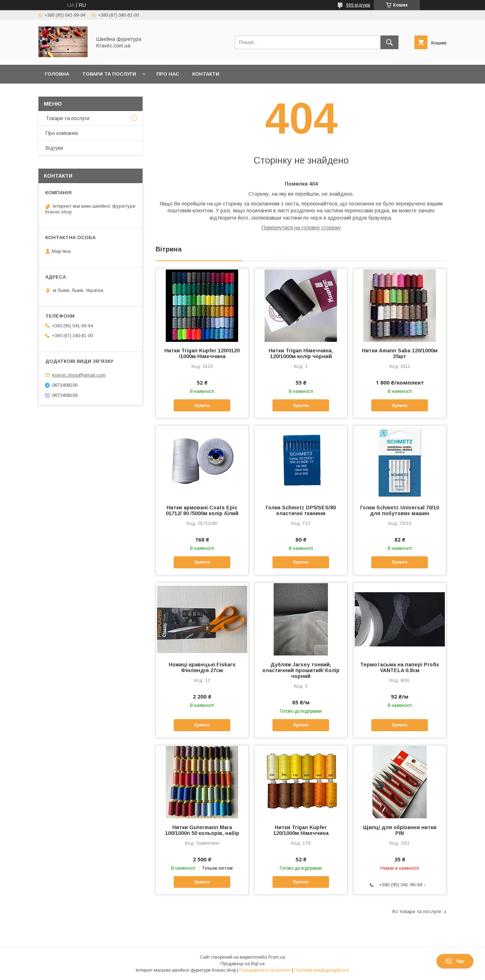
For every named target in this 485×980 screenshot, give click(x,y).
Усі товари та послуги (416, 911)
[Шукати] (389, 42)
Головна (57, 74)
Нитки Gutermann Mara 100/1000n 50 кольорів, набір (202, 830)
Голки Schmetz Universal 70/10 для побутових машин (400, 510)
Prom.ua (277, 957)
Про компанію (62, 133)
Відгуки (54, 148)
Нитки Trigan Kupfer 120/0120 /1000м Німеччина (202, 353)
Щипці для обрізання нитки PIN (400, 830)
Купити (202, 406)
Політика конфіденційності (322, 970)
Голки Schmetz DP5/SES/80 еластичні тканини (301, 510)
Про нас (168, 74)
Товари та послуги (109, 74)
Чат (455, 961)
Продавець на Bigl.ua (242, 964)
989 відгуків (358, 5)
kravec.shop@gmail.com (79, 375)
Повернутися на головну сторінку (301, 228)
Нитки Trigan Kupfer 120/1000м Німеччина (301, 830)
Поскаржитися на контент (265, 970)
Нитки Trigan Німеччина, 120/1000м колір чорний (301, 353)
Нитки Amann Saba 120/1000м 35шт (400, 353)
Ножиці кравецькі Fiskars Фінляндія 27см (202, 667)
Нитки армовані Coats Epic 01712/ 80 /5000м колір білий (202, 510)
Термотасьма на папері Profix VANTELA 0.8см (400, 667)
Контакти (206, 74)
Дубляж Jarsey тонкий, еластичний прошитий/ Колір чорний (301, 670)
